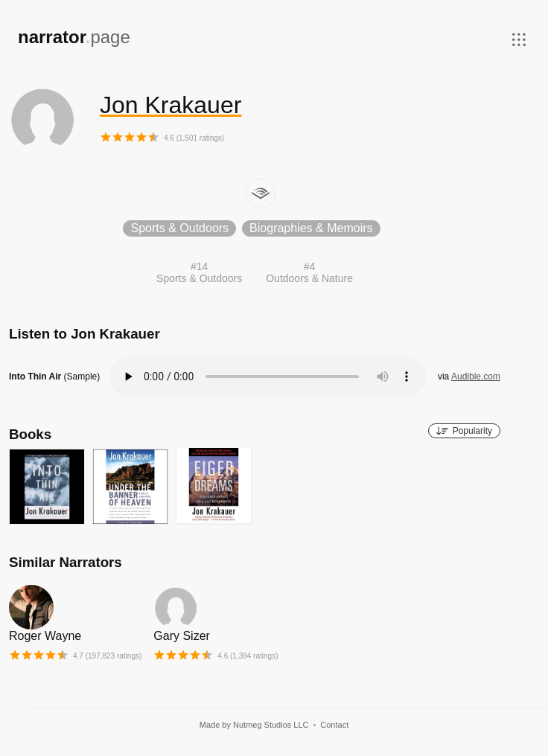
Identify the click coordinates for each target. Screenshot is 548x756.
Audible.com (476, 377)
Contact (334, 725)
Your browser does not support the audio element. (267, 377)
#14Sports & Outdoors (199, 272)
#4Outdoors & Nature (309, 272)
